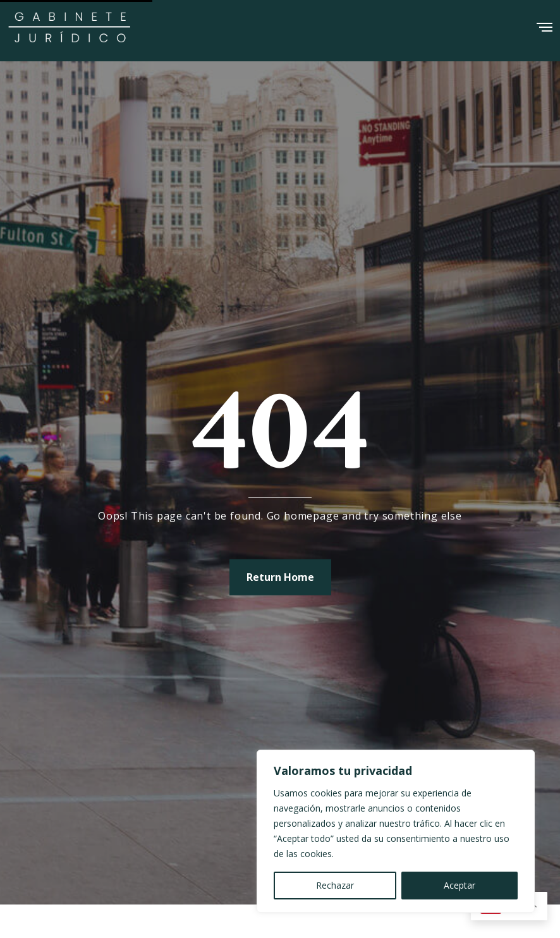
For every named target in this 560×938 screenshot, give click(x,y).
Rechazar (335, 885)
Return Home (280, 576)
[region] (396, 831)
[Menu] (545, 23)
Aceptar (460, 885)
